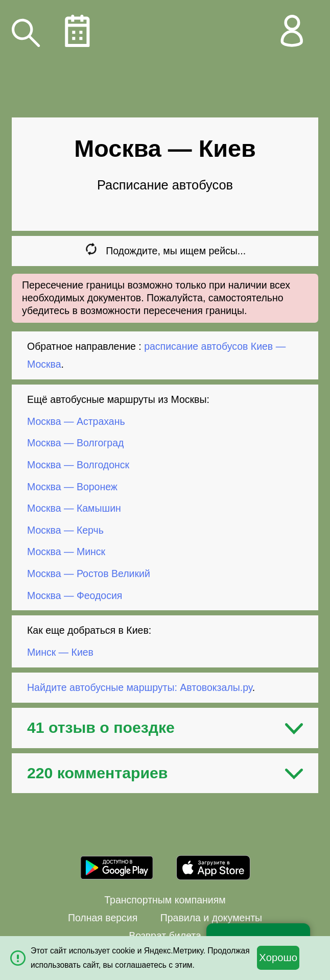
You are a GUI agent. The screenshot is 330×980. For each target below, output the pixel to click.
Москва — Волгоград (75, 443)
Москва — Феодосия (75, 595)
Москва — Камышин (74, 508)
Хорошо (278, 958)
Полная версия (103, 918)
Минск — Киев (60, 652)
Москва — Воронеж (72, 486)
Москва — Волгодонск (78, 465)
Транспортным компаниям (165, 900)
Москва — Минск (66, 552)
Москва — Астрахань (76, 421)
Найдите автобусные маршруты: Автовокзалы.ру (140, 687)
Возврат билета (165, 936)
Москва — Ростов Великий (89, 573)
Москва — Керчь (65, 530)
